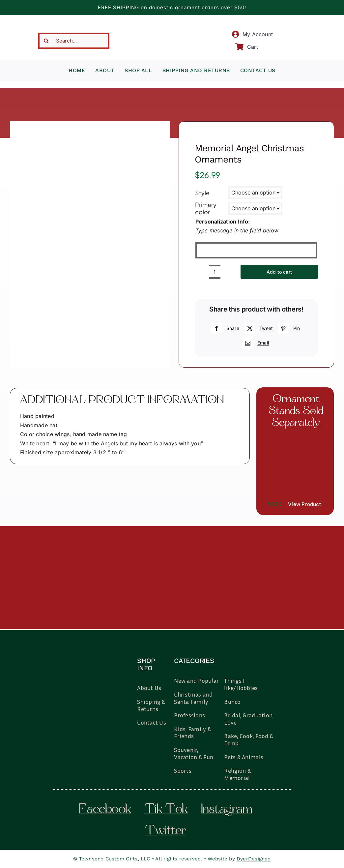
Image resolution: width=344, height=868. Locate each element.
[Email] (255, 343)
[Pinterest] (288, 328)
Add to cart (279, 272)
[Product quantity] (215, 272)
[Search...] (74, 41)
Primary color (206, 208)
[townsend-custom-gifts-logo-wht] (98, 650)
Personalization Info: (223, 222)
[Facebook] (224, 328)
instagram (227, 810)
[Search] (46, 41)
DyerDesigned (254, 859)
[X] (258, 328)
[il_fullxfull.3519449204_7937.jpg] (295, 437)
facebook (105, 810)
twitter (165, 831)
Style (202, 193)
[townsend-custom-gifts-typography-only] (172, 26)
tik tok (166, 810)
